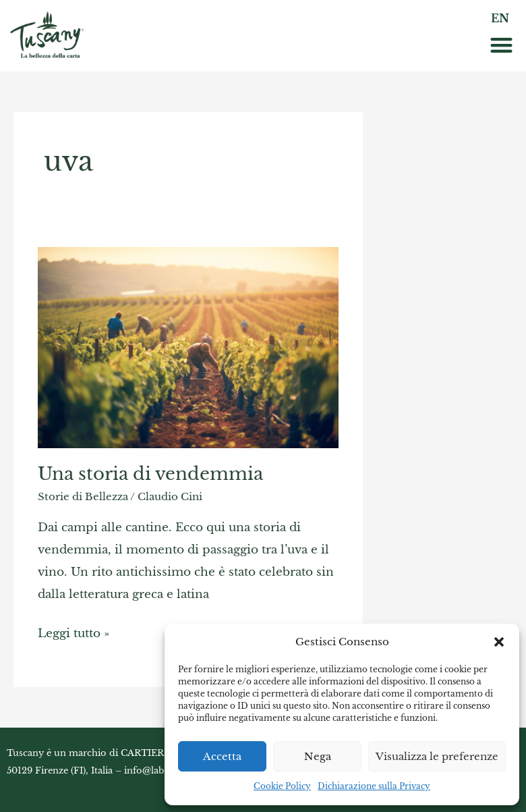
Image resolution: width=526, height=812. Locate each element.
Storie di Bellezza (83, 496)
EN (500, 18)
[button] (499, 642)
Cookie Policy (282, 786)
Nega (318, 756)
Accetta (222, 756)
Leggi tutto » (74, 631)
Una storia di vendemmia (150, 474)
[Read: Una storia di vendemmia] (188, 347)
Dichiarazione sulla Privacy (374, 786)
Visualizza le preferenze (437, 756)
